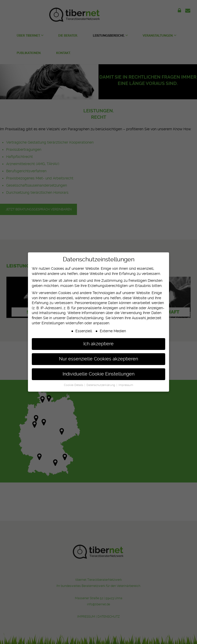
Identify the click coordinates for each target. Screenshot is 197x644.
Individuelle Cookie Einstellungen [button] (98, 372)
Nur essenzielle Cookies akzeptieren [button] (98, 357)
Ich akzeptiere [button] (98, 342)
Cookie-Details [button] (74, 383)
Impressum (126, 383)
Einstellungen (53, 321)
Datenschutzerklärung (85, 316)
